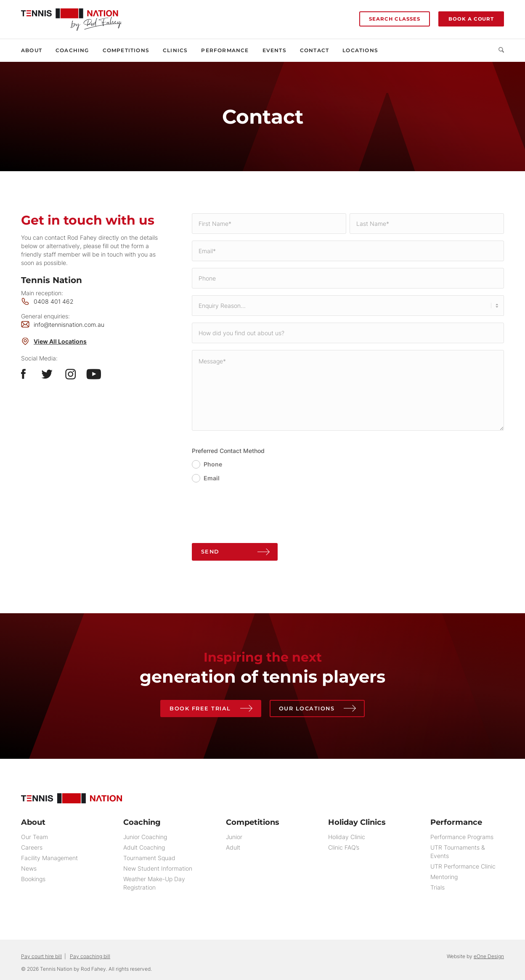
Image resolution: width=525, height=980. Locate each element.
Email (212, 478)
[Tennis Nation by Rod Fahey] (72, 15)
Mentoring (444, 877)
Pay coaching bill (90, 957)
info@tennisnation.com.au (69, 324)
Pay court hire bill (41, 957)
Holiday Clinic (347, 837)
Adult (233, 848)
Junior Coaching (145, 837)
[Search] (498, 50)
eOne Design (489, 957)
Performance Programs (462, 837)
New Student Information (158, 869)
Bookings (33, 879)
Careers (32, 848)
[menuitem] (35, 50)
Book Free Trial (200, 708)
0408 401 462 (54, 301)
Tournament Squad (149, 858)
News (29, 869)
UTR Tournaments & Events (458, 852)
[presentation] (256, 516)
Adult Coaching (144, 848)
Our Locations (307, 708)
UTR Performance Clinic (463, 867)
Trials (437, 888)
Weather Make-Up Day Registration (154, 883)
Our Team (34, 837)
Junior (234, 837)
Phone (213, 464)
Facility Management (49, 858)
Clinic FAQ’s (344, 848)
